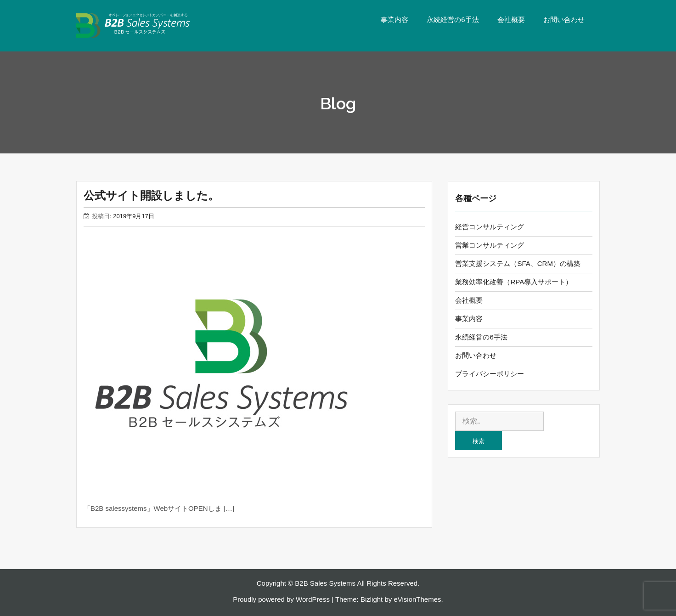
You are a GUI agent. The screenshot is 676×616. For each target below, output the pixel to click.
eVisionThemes (417, 599)
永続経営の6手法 (453, 20)
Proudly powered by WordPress (281, 599)
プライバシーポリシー (490, 374)
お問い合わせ (564, 20)
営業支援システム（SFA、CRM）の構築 (518, 263)
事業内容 (394, 20)
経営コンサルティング (490, 227)
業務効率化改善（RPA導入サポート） (514, 282)
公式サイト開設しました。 (151, 195)
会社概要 (511, 20)
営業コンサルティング (490, 245)
